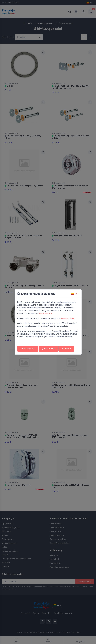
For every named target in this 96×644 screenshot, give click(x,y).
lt (74, 294)
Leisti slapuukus (28, 349)
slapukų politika (45, 313)
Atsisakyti (66, 349)
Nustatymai (48, 349)
